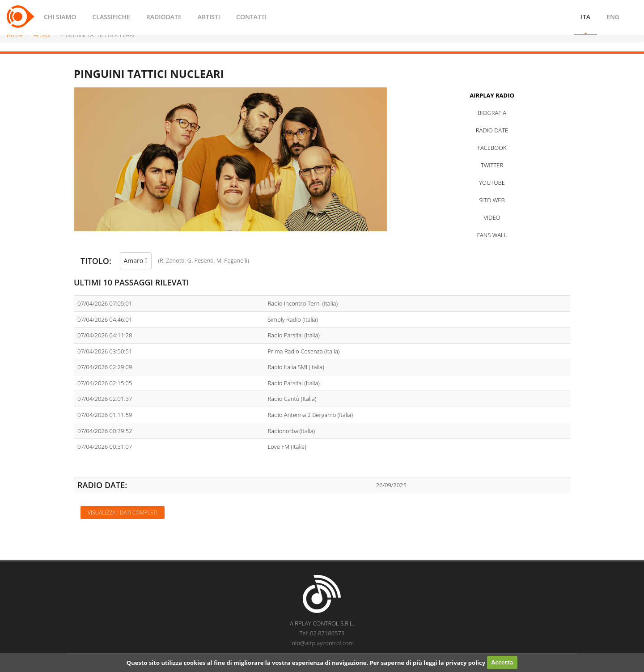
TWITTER (492, 165)
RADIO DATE (492, 130)
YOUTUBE (492, 183)
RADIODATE (164, 17)
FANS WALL (492, 235)
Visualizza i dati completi (123, 513)
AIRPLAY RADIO (492, 95)
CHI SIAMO (60, 17)
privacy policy (465, 662)
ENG (613, 17)
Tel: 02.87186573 (322, 633)
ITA (586, 17)
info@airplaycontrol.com (322, 643)
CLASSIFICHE (111, 17)
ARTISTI (209, 17)
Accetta (502, 662)
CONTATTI (251, 17)
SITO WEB (492, 200)
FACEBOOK (492, 148)
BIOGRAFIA (492, 113)
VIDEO (492, 217)
